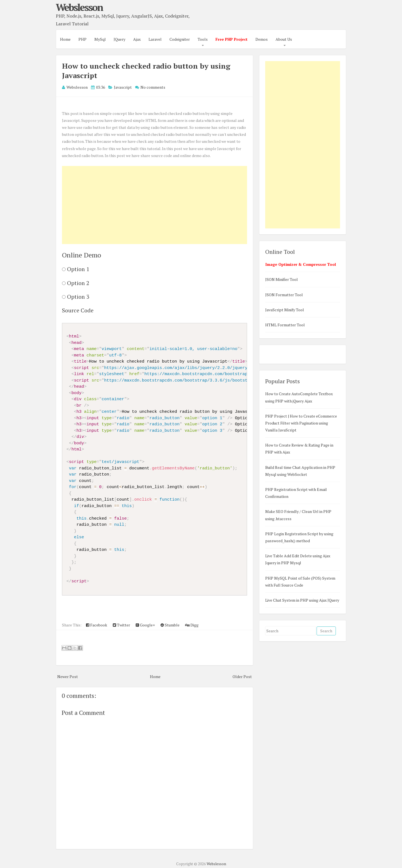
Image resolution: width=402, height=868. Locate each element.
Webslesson (79, 7)
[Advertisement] (155, 205)
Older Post (242, 677)
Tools (203, 39)
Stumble (170, 625)
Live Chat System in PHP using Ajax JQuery (302, 600)
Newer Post (68, 677)
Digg (192, 625)
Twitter (121, 625)
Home (65, 39)
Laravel (155, 39)
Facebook (97, 625)
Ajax (137, 39)
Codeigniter (180, 39)
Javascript (123, 87)
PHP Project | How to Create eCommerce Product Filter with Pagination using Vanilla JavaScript (301, 423)
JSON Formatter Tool (284, 295)
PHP (82, 39)
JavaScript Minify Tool (285, 310)
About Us (284, 39)
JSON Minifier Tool (282, 279)
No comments (153, 87)
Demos (262, 39)
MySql (100, 39)
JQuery (119, 39)
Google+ (145, 625)
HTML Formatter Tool (285, 325)
